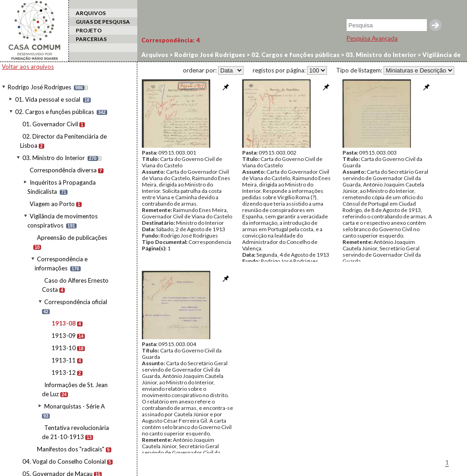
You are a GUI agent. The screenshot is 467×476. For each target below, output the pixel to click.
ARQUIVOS (91, 13)
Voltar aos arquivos (28, 67)
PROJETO (89, 30)
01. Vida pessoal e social (48, 99)
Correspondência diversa (63, 170)
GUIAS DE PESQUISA (103, 22)
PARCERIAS (91, 39)
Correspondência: (171, 40)
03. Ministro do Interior (54, 158)
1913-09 (64, 336)
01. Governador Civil (50, 124)
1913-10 (64, 348)
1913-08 (64, 323)
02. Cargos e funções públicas (54, 112)
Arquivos (155, 55)
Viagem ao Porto (52, 204)
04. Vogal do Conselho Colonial (64, 461)
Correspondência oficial (76, 302)
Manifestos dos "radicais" (71, 449)
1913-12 (64, 373)
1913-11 (64, 360)
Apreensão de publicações (72, 238)
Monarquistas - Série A (75, 406)
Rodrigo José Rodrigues (39, 87)
